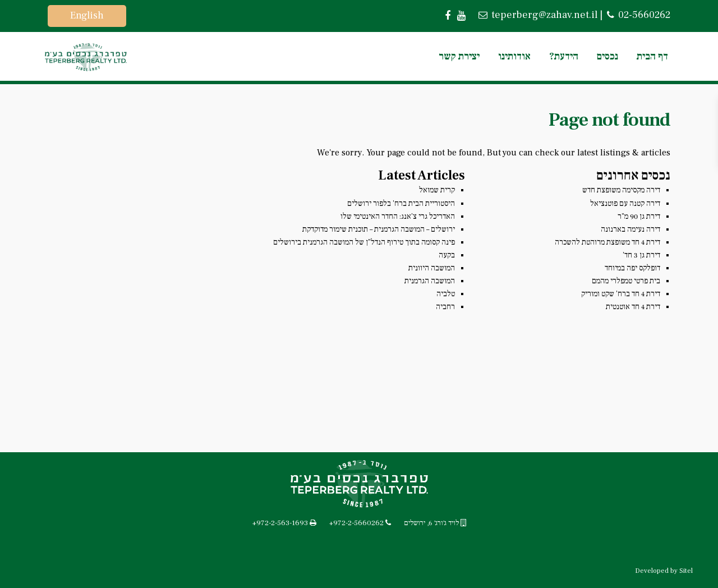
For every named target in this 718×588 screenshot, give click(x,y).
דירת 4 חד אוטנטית (633, 307)
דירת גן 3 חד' (641, 255)
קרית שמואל (437, 190)
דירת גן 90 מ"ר (639, 217)
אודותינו (514, 56)
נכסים (607, 56)
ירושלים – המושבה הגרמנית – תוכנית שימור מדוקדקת (379, 229)
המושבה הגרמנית (430, 281)
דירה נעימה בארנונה (630, 229)
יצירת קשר (459, 56)
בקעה (447, 255)
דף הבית (652, 56)
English (87, 15)
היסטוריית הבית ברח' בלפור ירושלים (401, 204)
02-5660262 (643, 15)
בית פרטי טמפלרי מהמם (626, 281)
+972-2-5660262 (356, 523)
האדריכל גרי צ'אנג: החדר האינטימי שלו (398, 217)
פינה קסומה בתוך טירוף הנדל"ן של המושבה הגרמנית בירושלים (364, 242)
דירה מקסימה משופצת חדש (621, 190)
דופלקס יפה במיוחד (632, 268)
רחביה (445, 307)
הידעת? (564, 56)
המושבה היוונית (432, 268)
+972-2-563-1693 (280, 523)
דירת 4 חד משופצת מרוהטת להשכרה (607, 242)
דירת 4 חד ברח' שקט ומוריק (621, 294)
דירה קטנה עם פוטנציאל (625, 204)
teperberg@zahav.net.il (543, 15)
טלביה (446, 294)
